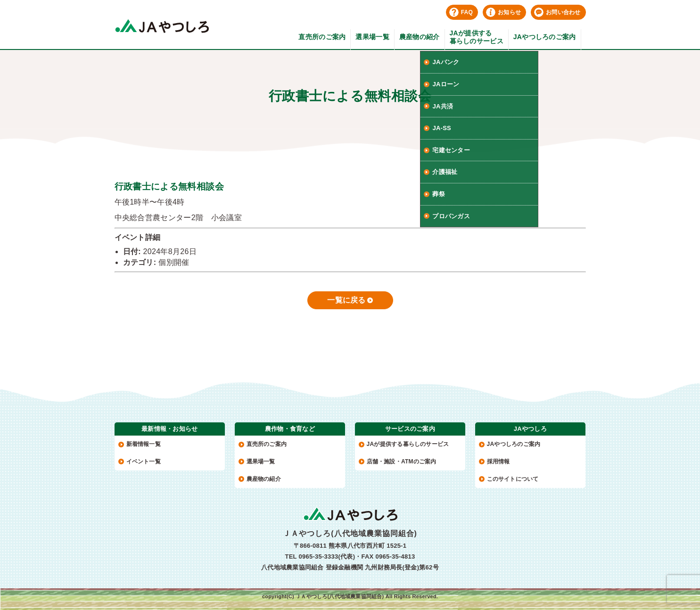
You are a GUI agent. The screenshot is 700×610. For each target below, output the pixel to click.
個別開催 (174, 262)
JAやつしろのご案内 (545, 37)
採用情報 (498, 462)
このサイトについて (513, 479)
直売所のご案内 (322, 37)
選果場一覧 (372, 37)
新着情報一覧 (144, 444)
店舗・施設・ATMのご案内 (402, 462)
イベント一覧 (144, 462)
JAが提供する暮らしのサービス (477, 37)
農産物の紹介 (420, 37)
